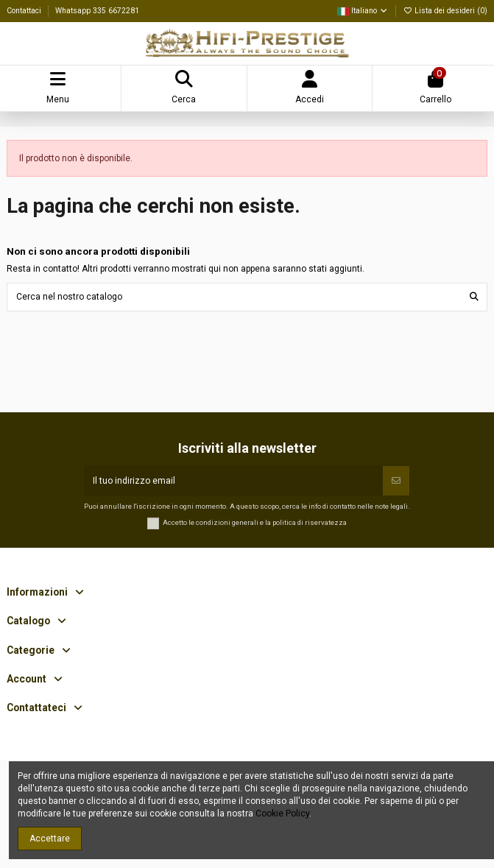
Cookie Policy (282, 814)
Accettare (50, 839)
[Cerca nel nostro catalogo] (474, 297)
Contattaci (25, 11)
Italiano (363, 11)
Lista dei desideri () (445, 11)
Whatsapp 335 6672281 (97, 11)
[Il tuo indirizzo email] (233, 481)
